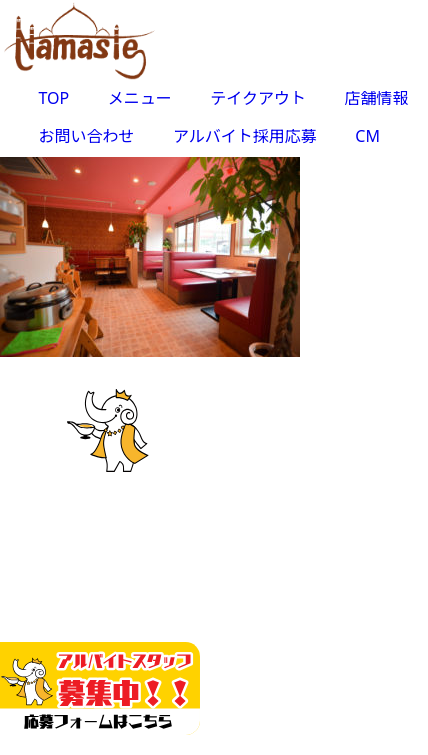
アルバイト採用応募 (245, 136)
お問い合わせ (87, 136)
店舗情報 (376, 98)
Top (405, 727)
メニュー (140, 98)
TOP (54, 98)
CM (367, 136)
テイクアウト (258, 98)
